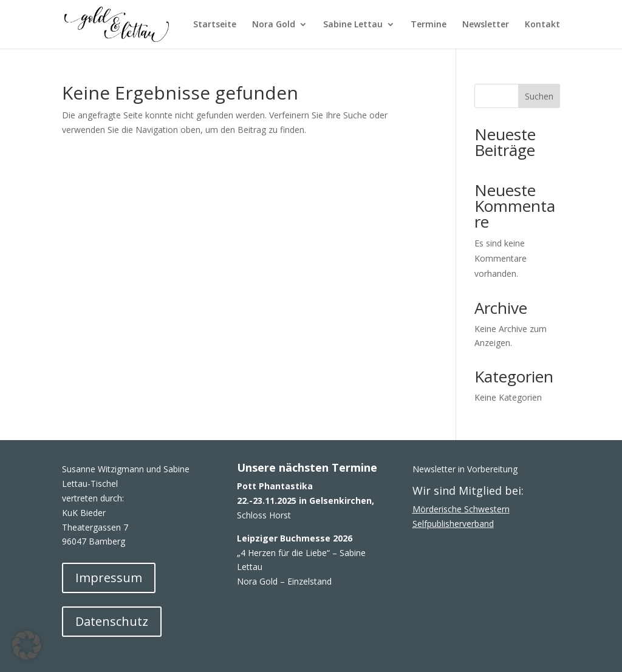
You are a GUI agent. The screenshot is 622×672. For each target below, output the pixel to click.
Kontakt (542, 25)
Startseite (215, 25)
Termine (429, 25)
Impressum (109, 578)
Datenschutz (112, 621)
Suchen (539, 96)
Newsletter (486, 25)
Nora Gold (274, 25)
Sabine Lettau (353, 25)
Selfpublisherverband (453, 524)
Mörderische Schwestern (461, 509)
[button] (27, 645)
